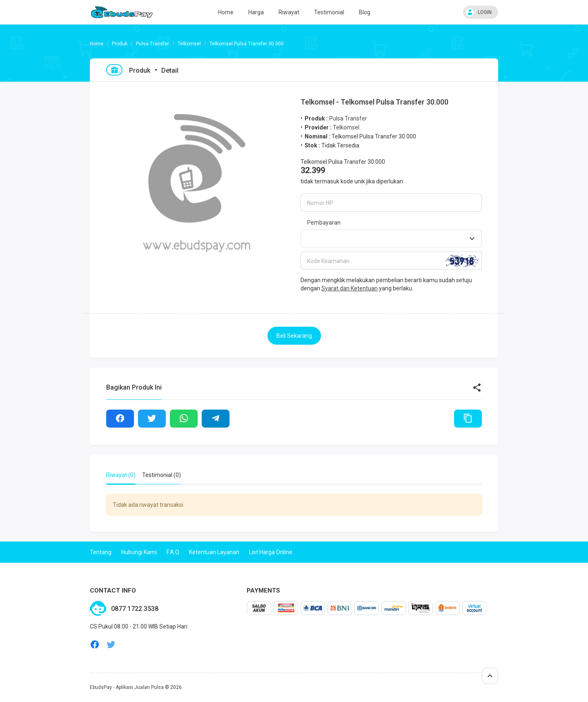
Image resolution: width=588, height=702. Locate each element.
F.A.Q (173, 552)
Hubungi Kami (139, 552)
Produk (120, 44)
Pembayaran (324, 223)
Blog (365, 12)
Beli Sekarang (294, 336)
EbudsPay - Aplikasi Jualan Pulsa (127, 687)
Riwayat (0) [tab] (121, 475)
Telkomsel (189, 44)
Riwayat (289, 12)
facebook (95, 645)
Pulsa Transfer (153, 44)
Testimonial (329, 12)
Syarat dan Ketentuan (350, 288)
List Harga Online (271, 552)
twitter (111, 645)
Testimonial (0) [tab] (161, 475)
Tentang (101, 552)
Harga (256, 12)
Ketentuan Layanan (214, 552)
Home (226, 12)
